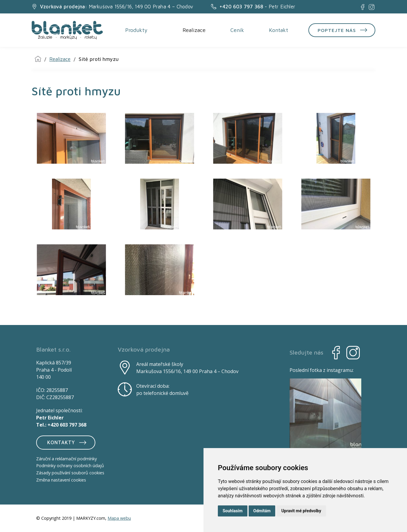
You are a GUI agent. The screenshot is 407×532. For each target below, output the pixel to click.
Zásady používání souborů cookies (70, 473)
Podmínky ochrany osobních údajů (70, 466)
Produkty (136, 30)
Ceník (237, 30)
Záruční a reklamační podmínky (66, 459)
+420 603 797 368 (67, 425)
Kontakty (68, 443)
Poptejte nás (344, 30)
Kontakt (278, 30)
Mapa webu (119, 518)
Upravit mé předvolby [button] (301, 511)
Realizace (194, 30)
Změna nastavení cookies (61, 480)
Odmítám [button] (262, 511)
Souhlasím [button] (233, 511)
